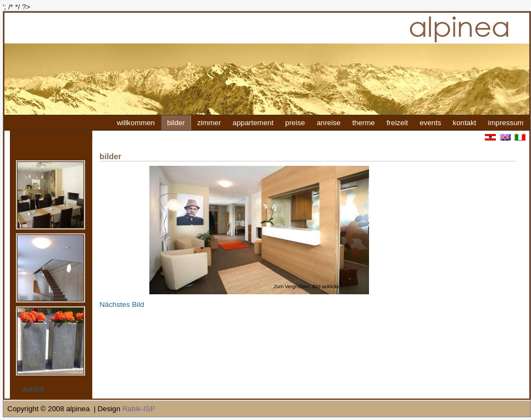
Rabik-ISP (139, 409)
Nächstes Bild (122, 304)
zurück (33, 389)
